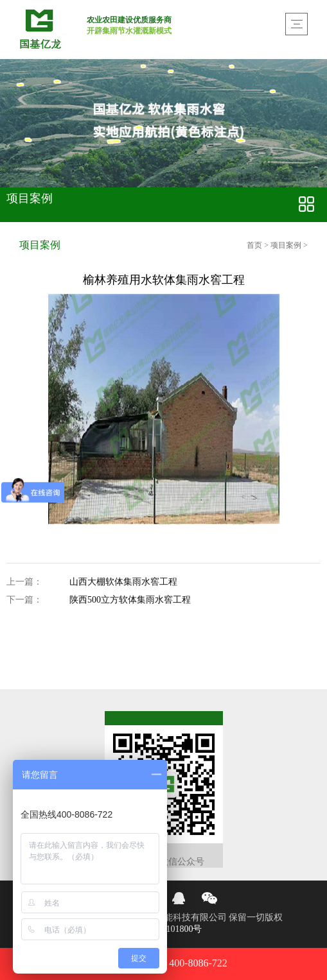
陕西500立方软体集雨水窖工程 (130, 600)
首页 (255, 245)
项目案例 (286, 245)
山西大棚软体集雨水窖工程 (123, 582)
